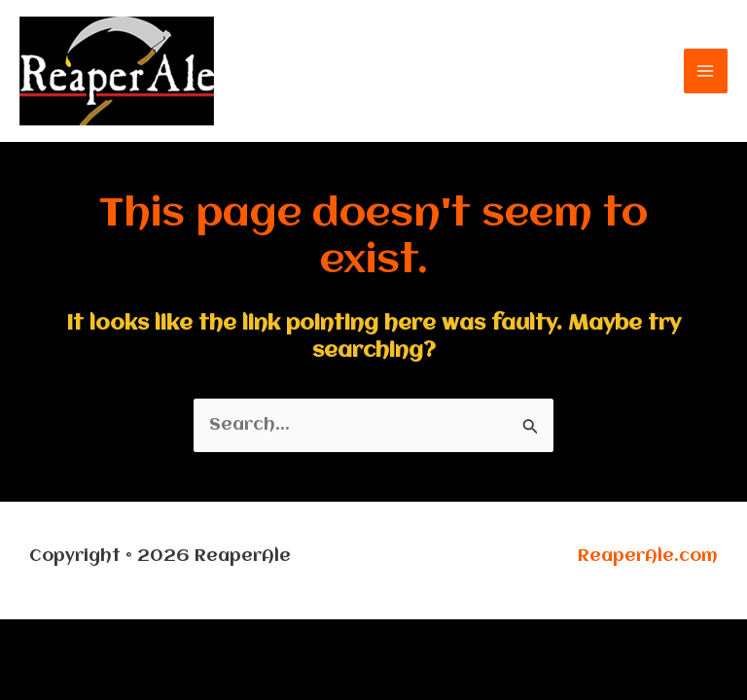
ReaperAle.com (648, 556)
